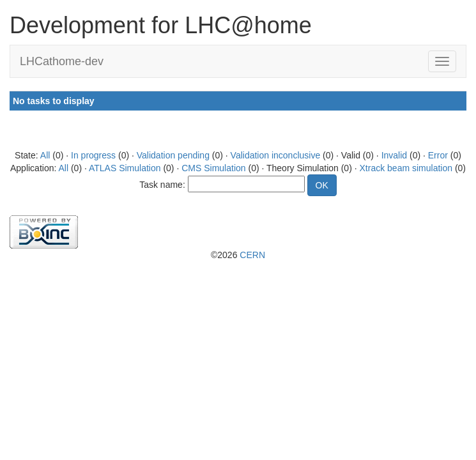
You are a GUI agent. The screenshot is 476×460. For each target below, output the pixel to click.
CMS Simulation (213, 168)
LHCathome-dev (62, 61)
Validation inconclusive (276, 155)
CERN (252, 255)
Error (438, 155)
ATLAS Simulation (125, 168)
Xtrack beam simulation (406, 168)
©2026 (238, 255)
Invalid (394, 155)
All (45, 155)
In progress (93, 155)
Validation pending (173, 155)
